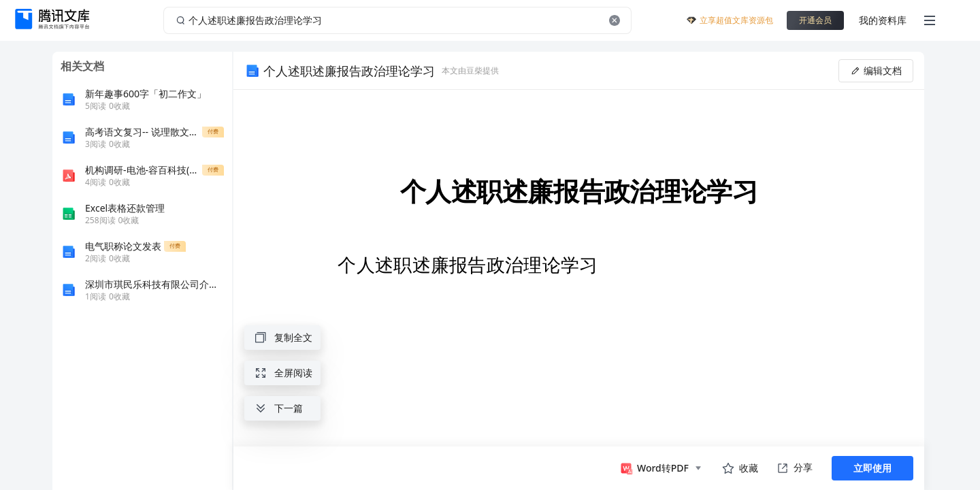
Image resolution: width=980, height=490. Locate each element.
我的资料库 (883, 20)
